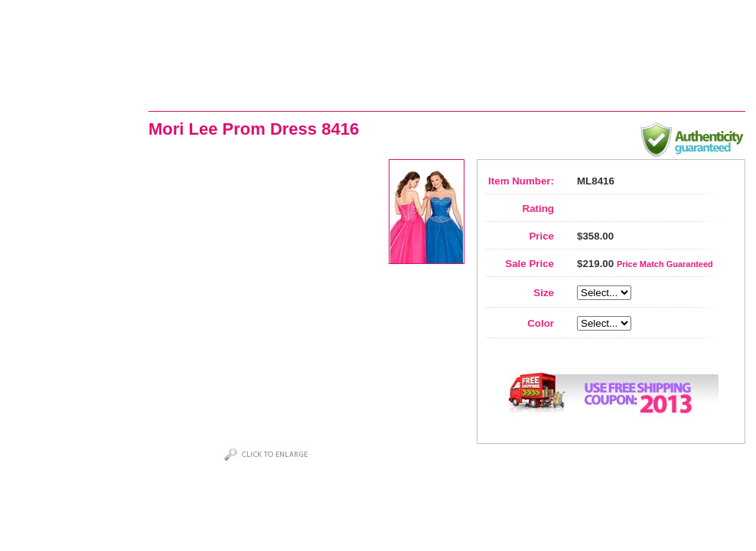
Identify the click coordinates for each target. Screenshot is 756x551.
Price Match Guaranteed (665, 264)
